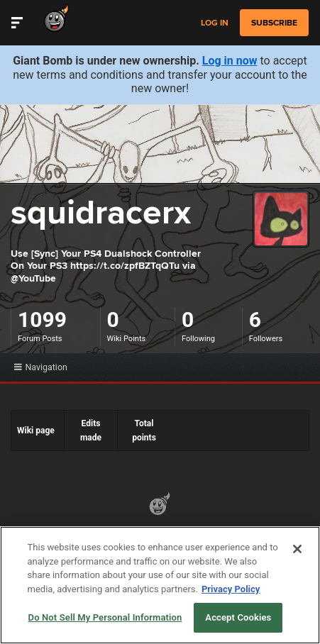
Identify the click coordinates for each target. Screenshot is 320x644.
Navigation (41, 367)
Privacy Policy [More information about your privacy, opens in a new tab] (231, 589)
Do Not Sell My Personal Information (105, 617)
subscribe (274, 23)
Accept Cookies (238, 617)
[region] (160, 585)
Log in (215, 23)
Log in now (230, 61)
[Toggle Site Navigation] (17, 23)
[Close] (297, 549)
